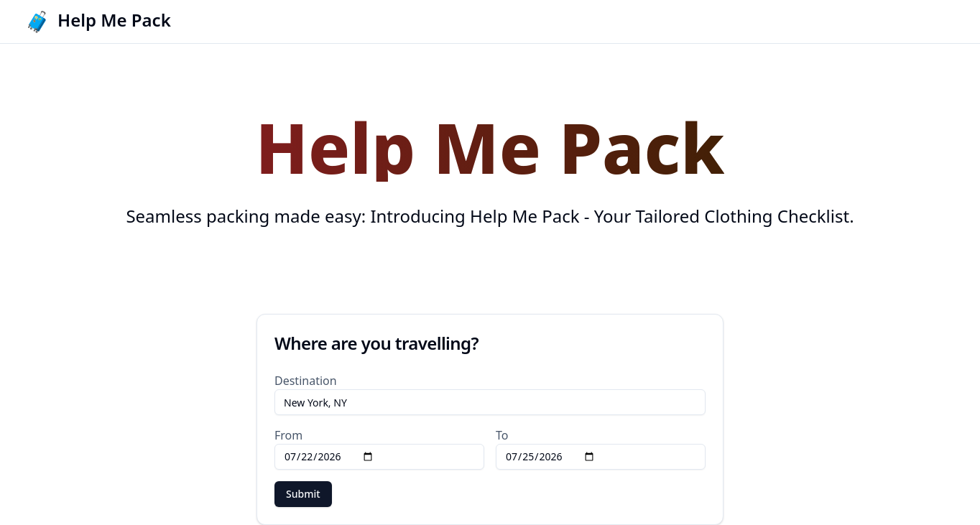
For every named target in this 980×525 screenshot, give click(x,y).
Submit (303, 494)
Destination (306, 381)
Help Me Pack (114, 20)
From (288, 435)
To (502, 435)
